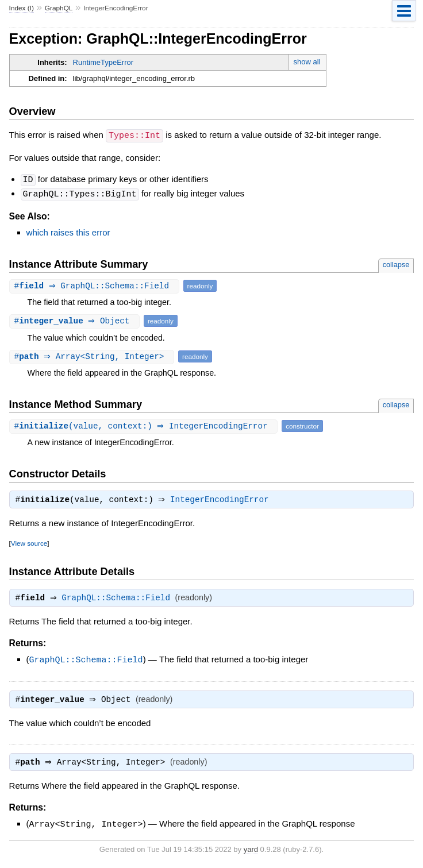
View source (29, 543)
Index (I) (22, 8)
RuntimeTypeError (103, 62)
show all (307, 62)
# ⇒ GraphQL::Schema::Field (96, 284)
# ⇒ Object (76, 319)
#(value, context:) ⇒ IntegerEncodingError (145, 424)
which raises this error (68, 231)
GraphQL (59, 8)
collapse (396, 263)
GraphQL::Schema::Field (119, 599)
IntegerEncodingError (222, 499)
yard (251, 851)
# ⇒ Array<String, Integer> (93, 355)
